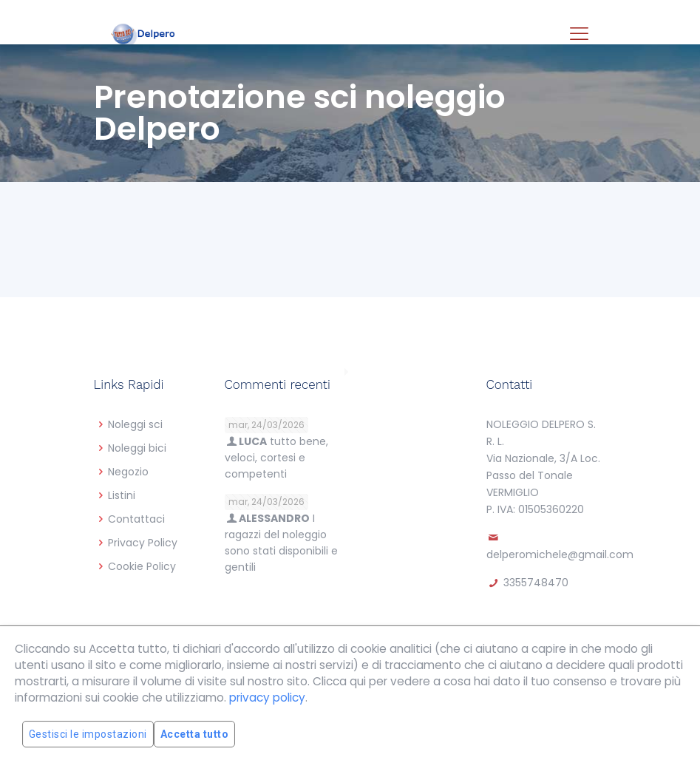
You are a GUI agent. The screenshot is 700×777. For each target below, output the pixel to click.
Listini (122, 495)
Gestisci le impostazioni (88, 734)
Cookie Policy (142, 566)
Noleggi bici (137, 448)
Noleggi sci (135, 424)
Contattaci (136, 519)
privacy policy (267, 698)
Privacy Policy (143, 543)
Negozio (128, 472)
